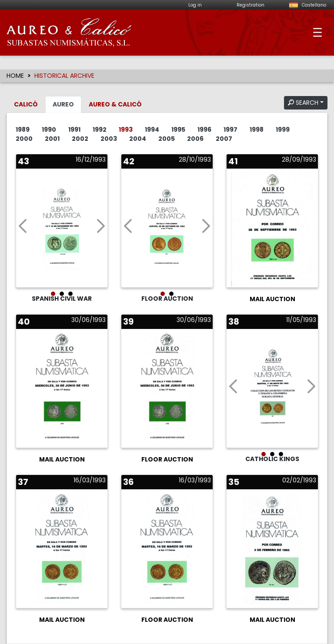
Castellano (306, 5)
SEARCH (303, 103)
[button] (23, 228)
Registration (250, 5)
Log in (195, 5)
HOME (15, 76)
